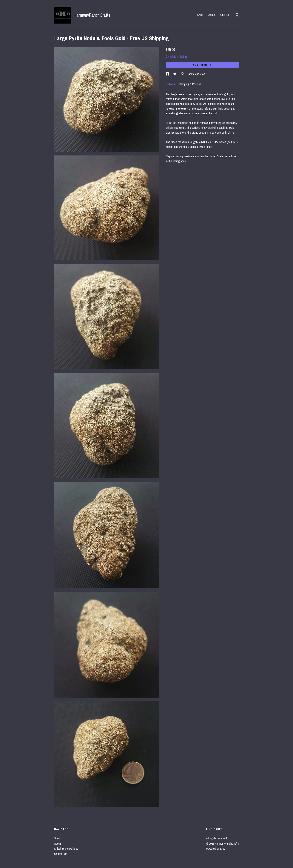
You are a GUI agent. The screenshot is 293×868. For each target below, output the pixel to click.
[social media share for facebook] (168, 74)
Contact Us (61, 854)
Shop (200, 15)
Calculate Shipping (176, 56)
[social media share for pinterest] (183, 74)
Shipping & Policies (190, 84)
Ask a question (197, 74)
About (212, 15)
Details (171, 84)
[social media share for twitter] (175, 74)
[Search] (237, 15)
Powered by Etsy (216, 849)
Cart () (225, 15)
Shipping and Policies (66, 849)
